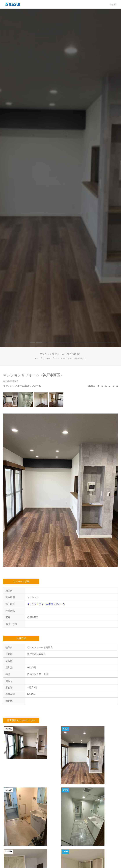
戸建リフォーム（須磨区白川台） (46, 717)
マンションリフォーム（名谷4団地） (18, 726)
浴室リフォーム (17, 711)
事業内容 (35, 842)
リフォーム (47, 93)
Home (37, 93)
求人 (35, 846)
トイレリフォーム (18, 707)
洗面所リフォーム (18, 718)
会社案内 (24, 846)
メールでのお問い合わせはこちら (63, 796)
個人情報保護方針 (65, 846)
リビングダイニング (18, 721)
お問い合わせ (47, 846)
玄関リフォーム (33, 120)
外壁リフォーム (17, 714)
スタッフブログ (50, 842)
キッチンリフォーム (14, 120)
